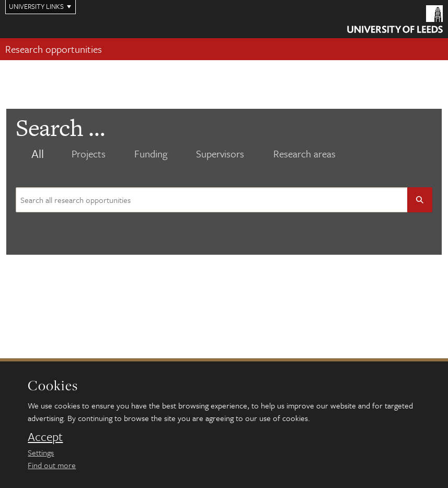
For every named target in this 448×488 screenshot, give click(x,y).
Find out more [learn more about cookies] (52, 465)
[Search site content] (212, 200)
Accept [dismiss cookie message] (45, 437)
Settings (41, 452)
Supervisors (220, 154)
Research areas (305, 154)
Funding (151, 154)
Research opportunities (54, 49)
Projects (89, 154)
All (38, 154)
